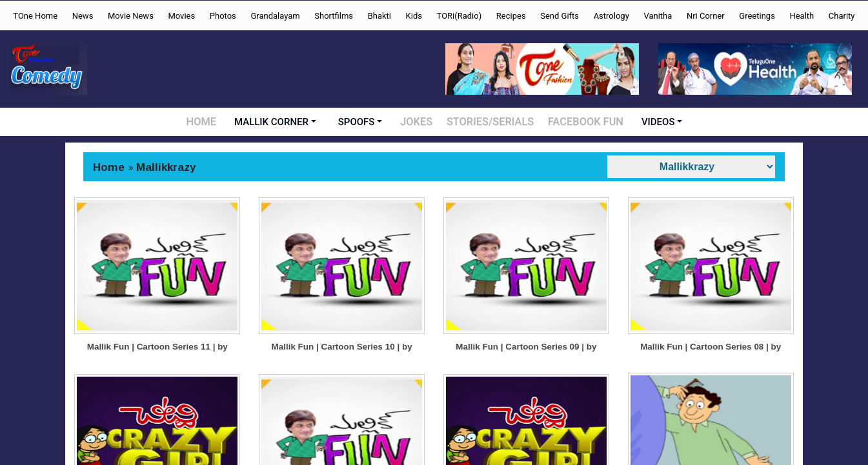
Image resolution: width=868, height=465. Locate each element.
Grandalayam (275, 16)
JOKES (421, 122)
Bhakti (379, 16)
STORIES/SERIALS (492, 122)
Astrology (611, 16)
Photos (223, 16)
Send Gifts (560, 16)
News (83, 16)
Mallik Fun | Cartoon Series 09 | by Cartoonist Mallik (527, 374)
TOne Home (35, 16)
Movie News (131, 16)
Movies (181, 16)
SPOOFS (360, 122)
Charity (842, 16)
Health (802, 16)
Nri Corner (706, 16)
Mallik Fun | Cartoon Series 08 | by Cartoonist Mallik (711, 374)
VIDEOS (654, 122)
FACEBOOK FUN (583, 122)
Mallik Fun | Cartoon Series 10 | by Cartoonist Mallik (342, 374)
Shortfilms (334, 16)
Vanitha (658, 16)
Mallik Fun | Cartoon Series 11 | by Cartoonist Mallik (157, 374)
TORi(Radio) (459, 16)
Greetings (757, 16)
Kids (414, 16)
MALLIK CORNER (276, 122)
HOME (206, 122)
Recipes (511, 16)
